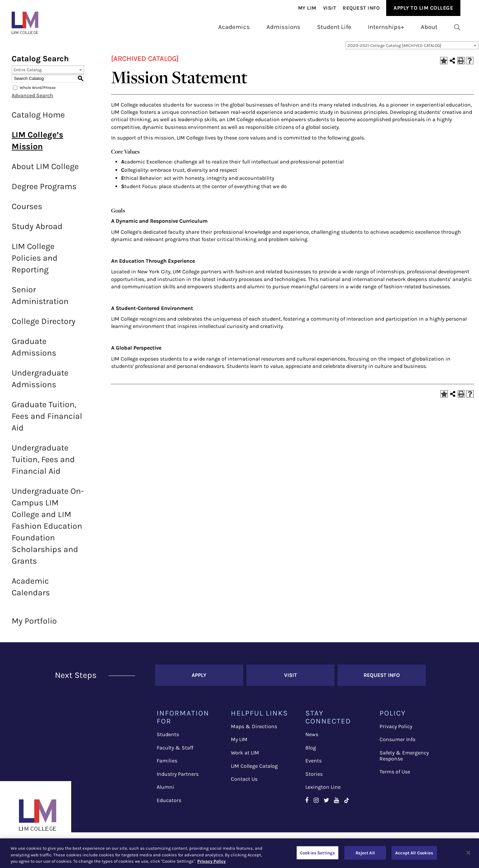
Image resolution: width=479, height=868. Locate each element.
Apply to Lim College (423, 8)
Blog (311, 752)
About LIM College (45, 170)
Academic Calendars (31, 591)
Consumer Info (398, 743)
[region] (239, 853)
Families (167, 765)
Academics (234, 27)
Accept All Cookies (414, 853)
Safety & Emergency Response (404, 760)
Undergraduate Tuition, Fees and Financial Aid (43, 463)
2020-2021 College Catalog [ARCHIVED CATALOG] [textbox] (395, 49)
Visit (330, 8)
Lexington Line (323, 791)
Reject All (365, 853)
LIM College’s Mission (37, 145)
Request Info (361, 8)
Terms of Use (395, 776)
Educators (169, 804)
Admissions (283, 27)
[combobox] (412, 49)
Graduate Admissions (34, 351)
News (312, 738)
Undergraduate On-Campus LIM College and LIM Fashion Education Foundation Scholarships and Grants (48, 530)
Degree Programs (44, 190)
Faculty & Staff (175, 752)
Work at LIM (245, 757)
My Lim (307, 8)
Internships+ (386, 27)
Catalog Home (38, 119)
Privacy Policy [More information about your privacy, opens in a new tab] (212, 861)
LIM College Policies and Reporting (35, 262)
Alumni (165, 791)
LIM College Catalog (254, 770)
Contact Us (244, 783)
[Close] (468, 853)
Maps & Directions (254, 730)
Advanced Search (32, 99)
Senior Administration (40, 299)
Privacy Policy (396, 730)
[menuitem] (307, 8)
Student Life (334, 27)
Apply (199, 679)
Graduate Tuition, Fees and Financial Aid (47, 420)
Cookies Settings (318, 853)
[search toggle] (457, 27)
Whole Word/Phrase (38, 92)
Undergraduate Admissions (40, 383)
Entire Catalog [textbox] (28, 74)
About (429, 27)
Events (314, 765)
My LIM (239, 743)
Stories (314, 778)
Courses (27, 210)
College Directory (44, 325)
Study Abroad (37, 230)
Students (168, 738)
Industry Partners (178, 778)
